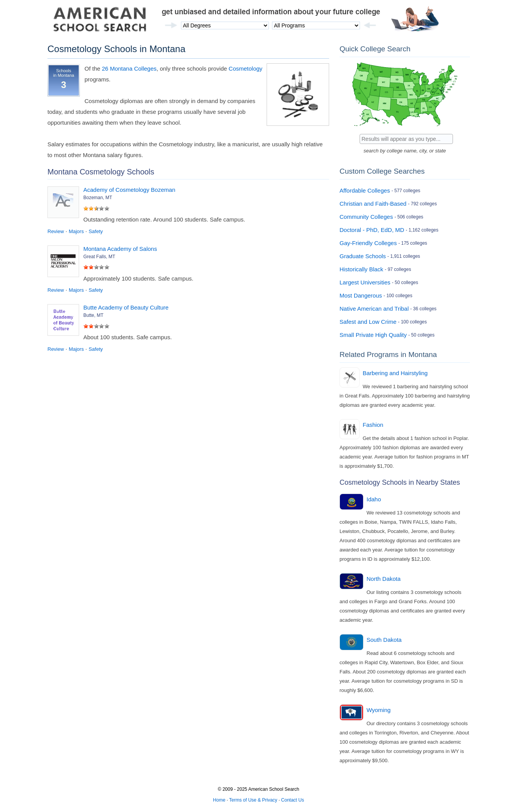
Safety (96, 231)
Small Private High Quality (373, 335)
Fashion (373, 425)
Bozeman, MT (98, 198)
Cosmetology (246, 69)
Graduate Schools (363, 256)
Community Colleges (366, 217)
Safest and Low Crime (368, 322)
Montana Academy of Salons (120, 249)
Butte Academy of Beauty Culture (126, 307)
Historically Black (361, 269)
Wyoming (378, 710)
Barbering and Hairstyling (395, 373)
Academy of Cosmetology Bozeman (129, 190)
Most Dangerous (361, 295)
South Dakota (384, 640)
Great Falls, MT (99, 257)
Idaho (374, 499)
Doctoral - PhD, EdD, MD (372, 230)
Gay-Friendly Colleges (368, 243)
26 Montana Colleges (129, 69)
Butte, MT (93, 315)
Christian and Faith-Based (373, 204)
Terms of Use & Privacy (253, 800)
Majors (76, 231)
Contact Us (293, 800)
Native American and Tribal (374, 309)
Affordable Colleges (365, 190)
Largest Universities (365, 282)
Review (56, 231)
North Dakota (384, 579)
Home (219, 800)
